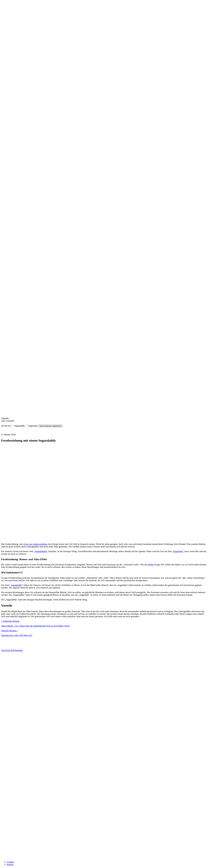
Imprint (10, 864)
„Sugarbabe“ (178, 551)
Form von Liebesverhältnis (36, 544)
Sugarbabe (33, 426)
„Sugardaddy (16, 585)
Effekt (151, 565)
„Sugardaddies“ (41, 551)
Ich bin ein (6, 426)
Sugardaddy (19, 426)
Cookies (10, 862)
